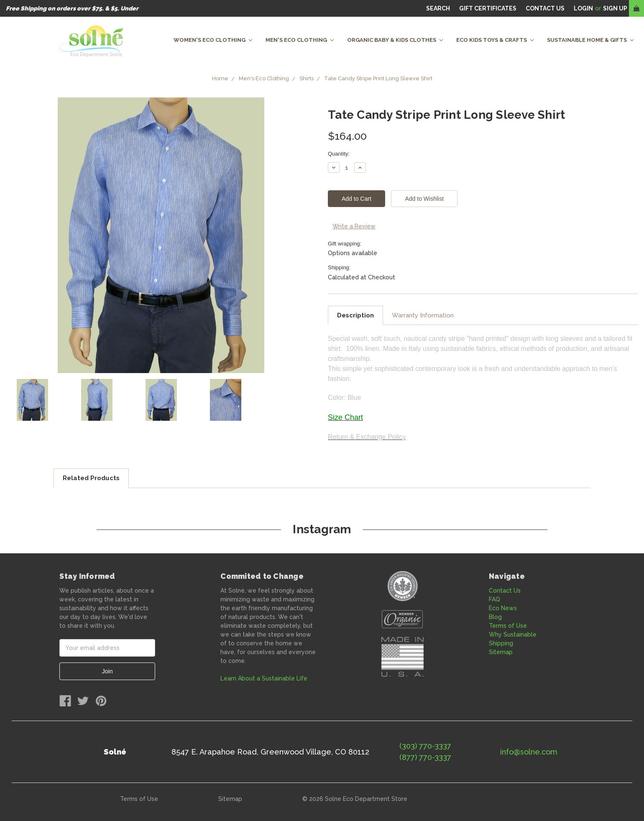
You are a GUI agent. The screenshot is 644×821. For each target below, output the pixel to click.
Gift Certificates (488, 8)
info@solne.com (529, 752)
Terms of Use (508, 626)
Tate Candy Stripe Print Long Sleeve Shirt (378, 78)
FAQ (494, 599)
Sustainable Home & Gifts (590, 40)
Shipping (501, 643)
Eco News (503, 608)
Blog (495, 617)
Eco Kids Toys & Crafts (495, 40)
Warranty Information (423, 315)
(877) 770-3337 (425, 757)
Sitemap (501, 652)
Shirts (307, 78)
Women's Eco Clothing (213, 40)
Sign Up (615, 8)
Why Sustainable (513, 634)
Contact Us (505, 591)
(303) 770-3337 (425, 746)
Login (583, 8)
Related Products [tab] (91, 478)
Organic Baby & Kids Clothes (395, 40)
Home (220, 78)
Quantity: (339, 154)
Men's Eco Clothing (300, 40)
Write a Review (354, 226)
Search (438, 8)
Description (355, 315)
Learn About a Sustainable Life (264, 678)
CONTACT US (545, 8)
